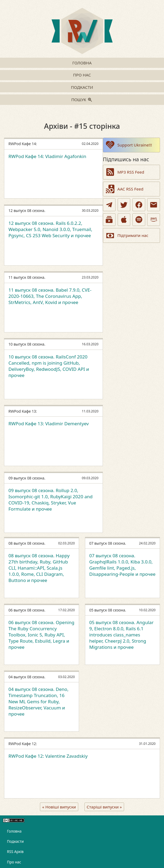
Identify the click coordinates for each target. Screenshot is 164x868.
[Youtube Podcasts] (109, 220)
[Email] (154, 205)
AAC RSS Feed (124, 189)
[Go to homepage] (82, 32)
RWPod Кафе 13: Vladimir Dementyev (49, 424)
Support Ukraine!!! (128, 145)
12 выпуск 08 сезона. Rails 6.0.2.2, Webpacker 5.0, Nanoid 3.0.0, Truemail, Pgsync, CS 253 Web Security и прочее (50, 229)
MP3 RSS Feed (125, 172)
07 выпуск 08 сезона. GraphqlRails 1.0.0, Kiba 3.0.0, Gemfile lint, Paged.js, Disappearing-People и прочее (122, 565)
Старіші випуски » (104, 807)
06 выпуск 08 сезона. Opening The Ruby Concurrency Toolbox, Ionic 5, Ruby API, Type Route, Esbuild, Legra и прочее (41, 635)
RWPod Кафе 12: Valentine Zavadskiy (48, 756)
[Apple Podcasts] (124, 220)
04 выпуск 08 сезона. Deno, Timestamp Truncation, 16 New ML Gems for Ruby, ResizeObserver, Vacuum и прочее (38, 701)
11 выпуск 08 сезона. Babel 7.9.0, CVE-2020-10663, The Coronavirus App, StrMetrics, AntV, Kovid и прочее (50, 296)
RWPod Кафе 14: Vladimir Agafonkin (47, 156)
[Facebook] (139, 205)
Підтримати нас (127, 236)
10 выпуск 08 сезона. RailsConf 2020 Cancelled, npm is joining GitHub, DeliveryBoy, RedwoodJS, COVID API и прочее (49, 366)
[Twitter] (124, 205)
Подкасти (82, 87)
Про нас (82, 75)
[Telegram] (109, 205)
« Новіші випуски (59, 807)
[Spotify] (139, 220)
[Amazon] (154, 220)
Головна (82, 63)
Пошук (79, 100)
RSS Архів (15, 851)
